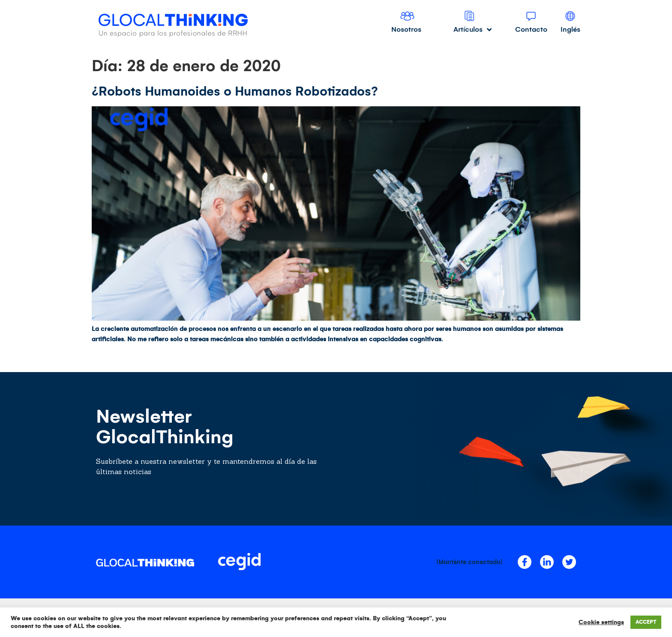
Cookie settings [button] (601, 622)
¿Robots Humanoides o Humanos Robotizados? (235, 91)
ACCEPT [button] (646, 622)
